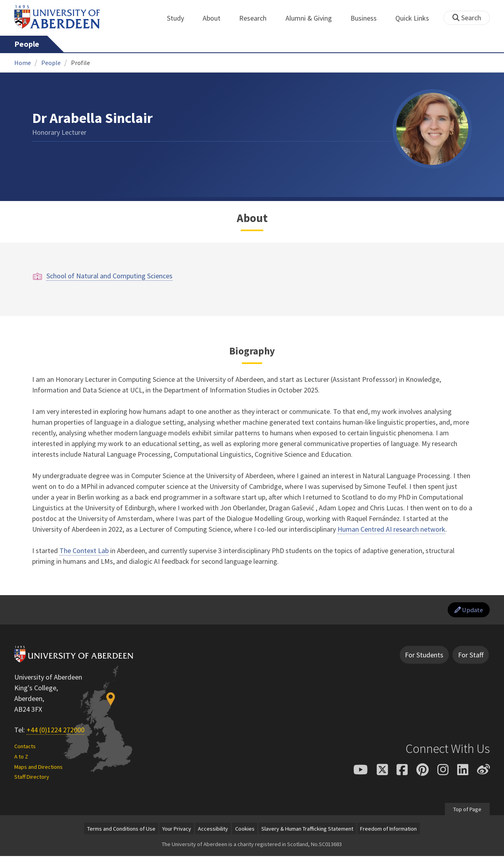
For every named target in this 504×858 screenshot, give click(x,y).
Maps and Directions (38, 768)
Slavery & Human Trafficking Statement (307, 830)
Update (467, 611)
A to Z (21, 758)
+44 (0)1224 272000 (56, 732)
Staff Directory (32, 779)
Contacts (25, 748)
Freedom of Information (388, 830)
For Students (424, 657)
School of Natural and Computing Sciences (109, 276)
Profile (80, 63)
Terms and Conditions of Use (121, 830)
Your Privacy (177, 830)
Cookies (245, 830)
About (216, 18)
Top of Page (467, 811)
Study (180, 18)
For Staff (471, 657)
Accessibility (213, 830)
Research (257, 18)
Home (23, 63)
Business (368, 18)
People (27, 44)
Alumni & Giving (313, 18)
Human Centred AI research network (391, 529)
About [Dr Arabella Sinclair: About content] (252, 218)
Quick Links (417, 18)
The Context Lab (84, 551)
